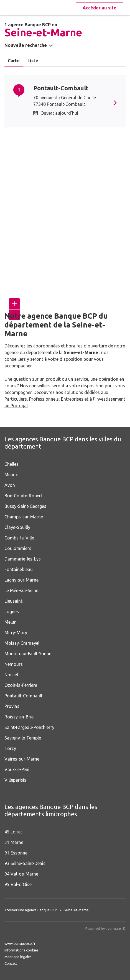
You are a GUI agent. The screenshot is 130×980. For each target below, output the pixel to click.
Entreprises (72, 399)
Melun (11, 622)
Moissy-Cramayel (22, 643)
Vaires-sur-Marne (22, 759)
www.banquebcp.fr (20, 943)
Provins (12, 706)
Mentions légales (18, 957)
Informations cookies (21, 950)
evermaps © (116, 928)
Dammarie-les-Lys (23, 559)
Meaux (11, 475)
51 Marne (14, 842)
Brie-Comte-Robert (23, 496)
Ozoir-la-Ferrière (21, 685)
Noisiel (11, 675)
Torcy (10, 748)
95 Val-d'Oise (18, 884)
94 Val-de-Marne (21, 874)
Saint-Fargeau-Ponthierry (29, 727)
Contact (11, 963)
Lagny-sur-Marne (21, 580)
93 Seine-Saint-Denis (25, 863)
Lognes (12, 611)
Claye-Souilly (17, 527)
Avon (10, 485)
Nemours (14, 664)
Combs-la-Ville (19, 538)
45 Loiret (13, 832)
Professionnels (44, 399)
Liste (33, 61)
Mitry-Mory (16, 633)
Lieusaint (13, 601)
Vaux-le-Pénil (17, 769)
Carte (14, 61)
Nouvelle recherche (26, 45)
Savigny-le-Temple (23, 738)
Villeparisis (15, 780)
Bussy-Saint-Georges (25, 506)
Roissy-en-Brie (19, 717)
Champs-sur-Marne (24, 517)
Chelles (12, 464)
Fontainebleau (19, 569)
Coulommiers (18, 548)
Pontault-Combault (61, 88)
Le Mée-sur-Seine (21, 590)
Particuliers (16, 399)
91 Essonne (16, 853)
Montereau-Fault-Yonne (28, 654)
